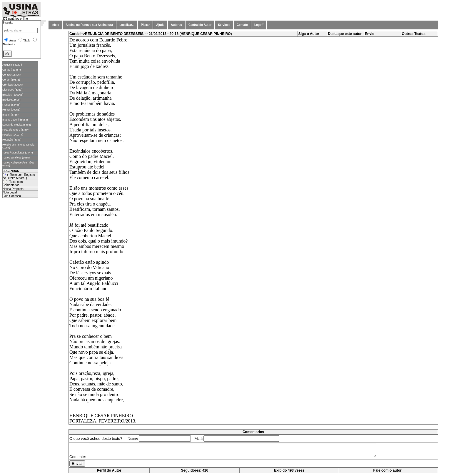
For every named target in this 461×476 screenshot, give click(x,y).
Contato (242, 25)
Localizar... (127, 25)
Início (55, 25)
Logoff (259, 25)
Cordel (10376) (11, 80)
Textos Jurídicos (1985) (16, 158)
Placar (145, 25)
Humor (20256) (11, 110)
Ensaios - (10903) (13, 95)
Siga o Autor (309, 34)
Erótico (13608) (11, 100)
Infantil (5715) (10, 115)
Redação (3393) (12, 140)
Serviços (224, 25)
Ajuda (160, 25)
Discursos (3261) (12, 90)
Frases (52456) (11, 105)
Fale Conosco (12, 196)
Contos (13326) (11, 75)
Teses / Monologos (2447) (18, 153)
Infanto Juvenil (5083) (15, 120)
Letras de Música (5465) (17, 125)
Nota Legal (10, 192)
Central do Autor (200, 25)
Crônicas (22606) (12, 85)
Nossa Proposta (13, 189)
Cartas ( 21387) (12, 70)
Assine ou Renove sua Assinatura (89, 25)
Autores (176, 25)
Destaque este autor (345, 34)
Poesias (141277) (13, 135)
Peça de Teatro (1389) (15, 130)
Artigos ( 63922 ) (12, 65)
